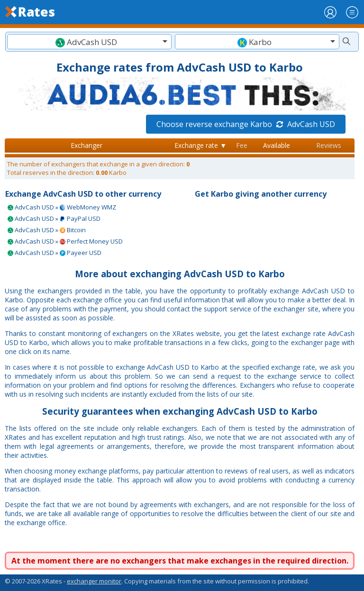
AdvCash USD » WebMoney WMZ (62, 207)
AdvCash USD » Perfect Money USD (65, 241)
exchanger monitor (94, 581)
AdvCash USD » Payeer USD (55, 253)
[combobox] (89, 42)
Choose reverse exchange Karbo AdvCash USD (246, 124)
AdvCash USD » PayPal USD (54, 218)
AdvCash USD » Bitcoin (47, 230)
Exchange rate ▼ (200, 145)
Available (277, 145)
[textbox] (89, 42)
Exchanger (86, 145)
